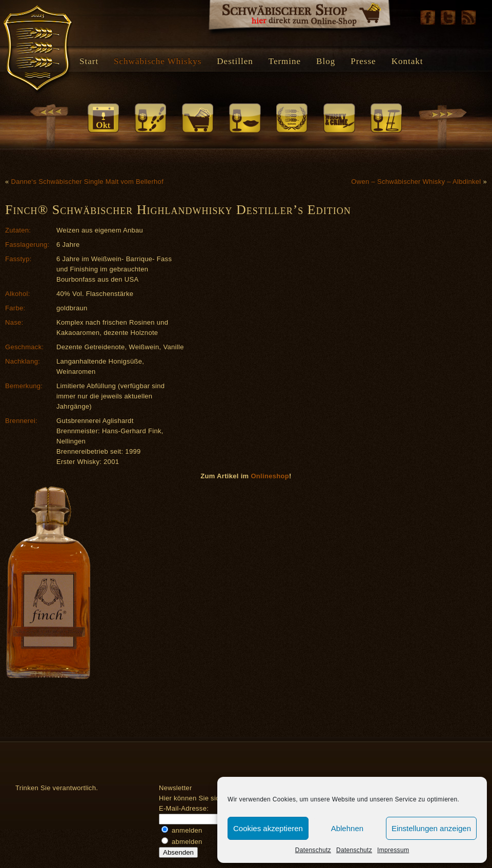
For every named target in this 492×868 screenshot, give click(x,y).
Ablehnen (347, 828)
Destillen (235, 61)
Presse (363, 61)
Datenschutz (313, 850)
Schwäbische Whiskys (158, 61)
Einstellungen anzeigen (431, 828)
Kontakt (407, 61)
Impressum (393, 850)
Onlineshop (270, 476)
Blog (326, 61)
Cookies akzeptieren (268, 828)
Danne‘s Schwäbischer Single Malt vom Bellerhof (87, 182)
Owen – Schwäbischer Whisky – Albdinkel (416, 182)
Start (89, 61)
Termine (285, 61)
